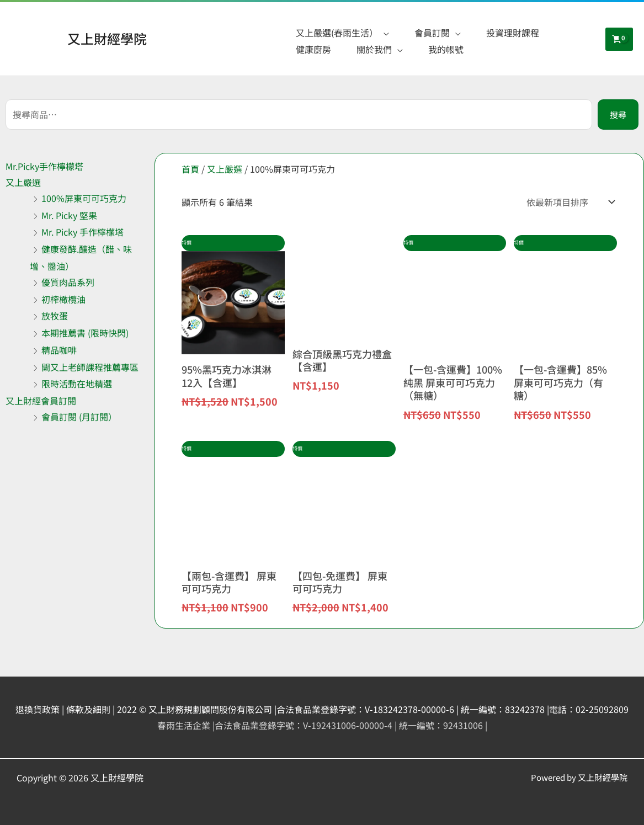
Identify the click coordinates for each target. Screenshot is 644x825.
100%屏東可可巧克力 (84, 198)
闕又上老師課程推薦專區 (90, 367)
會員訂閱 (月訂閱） (79, 417)
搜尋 (618, 115)
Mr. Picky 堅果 (69, 215)
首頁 (190, 169)
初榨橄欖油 (63, 299)
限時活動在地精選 (77, 384)
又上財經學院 (107, 38)
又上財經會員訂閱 (41, 401)
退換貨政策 (38, 709)
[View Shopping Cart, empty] (619, 39)
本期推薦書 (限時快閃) (85, 333)
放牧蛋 (55, 316)
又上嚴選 (23, 182)
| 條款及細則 (86, 709)
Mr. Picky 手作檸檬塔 (83, 232)
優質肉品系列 (68, 282)
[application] (384, 33)
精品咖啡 (59, 350)
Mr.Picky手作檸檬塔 (44, 166)
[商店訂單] (568, 202)
